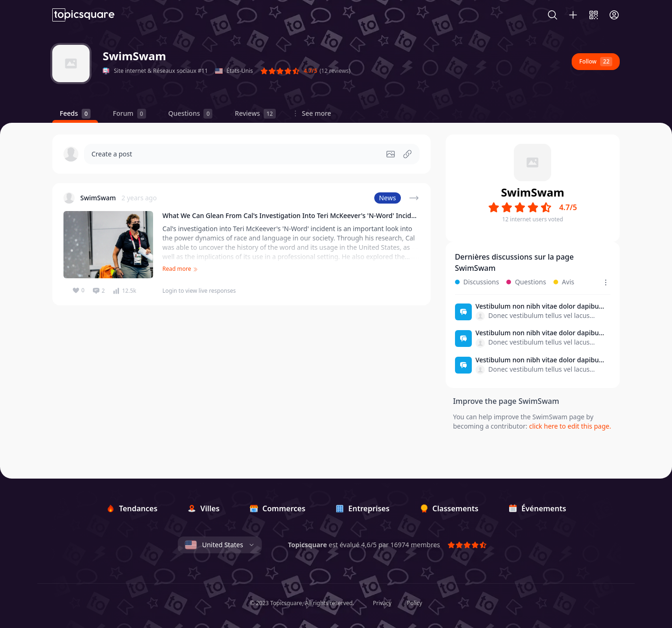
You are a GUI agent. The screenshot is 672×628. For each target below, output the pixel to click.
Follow (596, 62)
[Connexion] (614, 15)
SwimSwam (134, 56)
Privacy (382, 603)
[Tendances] (132, 508)
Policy (415, 603)
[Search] (557, 15)
